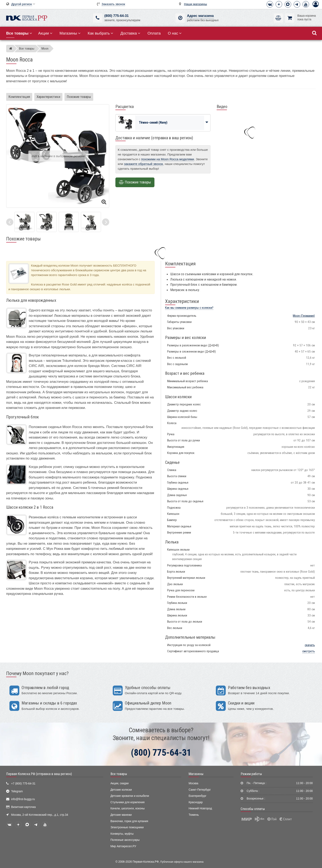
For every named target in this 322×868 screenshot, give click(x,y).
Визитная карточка (23, 807)
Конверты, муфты (122, 834)
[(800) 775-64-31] (98, 18)
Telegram (17, 791)
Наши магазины (195, 4)
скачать (310, 645)
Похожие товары (79, 97)
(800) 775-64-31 (116, 16)
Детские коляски (121, 790)
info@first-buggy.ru (23, 799)
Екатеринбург (197, 796)
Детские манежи (121, 815)
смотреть (309, 651)
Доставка (130, 33)
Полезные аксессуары (125, 840)
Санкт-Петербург (200, 790)
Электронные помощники (127, 827)
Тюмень (194, 815)
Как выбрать (100, 33)
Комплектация (19, 97)
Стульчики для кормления (128, 802)
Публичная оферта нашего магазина (182, 862)
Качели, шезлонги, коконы (128, 808)
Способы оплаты (253, 809)
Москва (193, 783)
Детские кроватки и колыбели (130, 796)
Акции (45, 33)
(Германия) (304, 316)
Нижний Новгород (200, 808)
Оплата (154, 33)
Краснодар (196, 802)
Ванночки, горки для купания (129, 821)
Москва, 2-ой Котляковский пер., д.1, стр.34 (40, 815)
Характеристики (48, 97)
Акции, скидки (120, 783)
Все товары (119, 774)
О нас (175, 33)
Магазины (70, 33)
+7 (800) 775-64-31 (23, 784)
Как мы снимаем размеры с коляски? (189, 308)
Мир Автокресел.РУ (123, 846)
